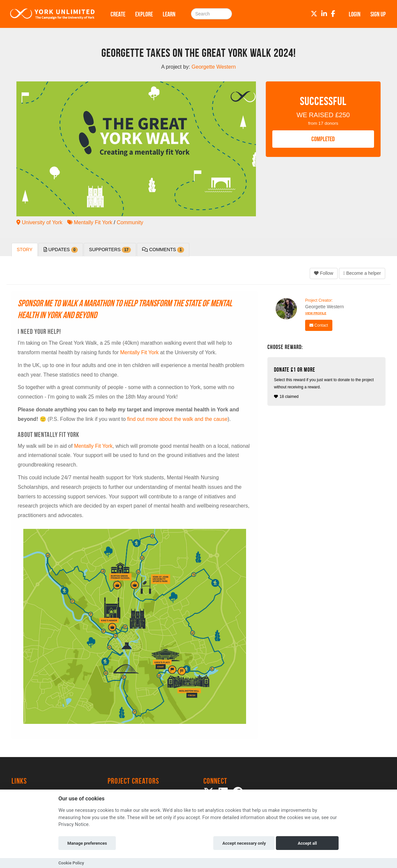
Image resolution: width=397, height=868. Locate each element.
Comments (163, 250)
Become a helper (362, 273)
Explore (144, 14)
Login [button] (355, 14)
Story (25, 250)
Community (130, 222)
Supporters (110, 250)
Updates (61, 250)
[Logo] (52, 14)
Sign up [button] (378, 14)
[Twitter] (314, 14)
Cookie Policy (71, 863)
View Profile (316, 313)
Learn (169, 14)
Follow (324, 273)
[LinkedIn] (324, 14)
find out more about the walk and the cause (178, 419)
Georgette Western (324, 307)
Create (118, 14)
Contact (319, 325)
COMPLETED (323, 139)
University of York (39, 222)
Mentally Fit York (90, 222)
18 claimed (327, 383)
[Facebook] (333, 14)
